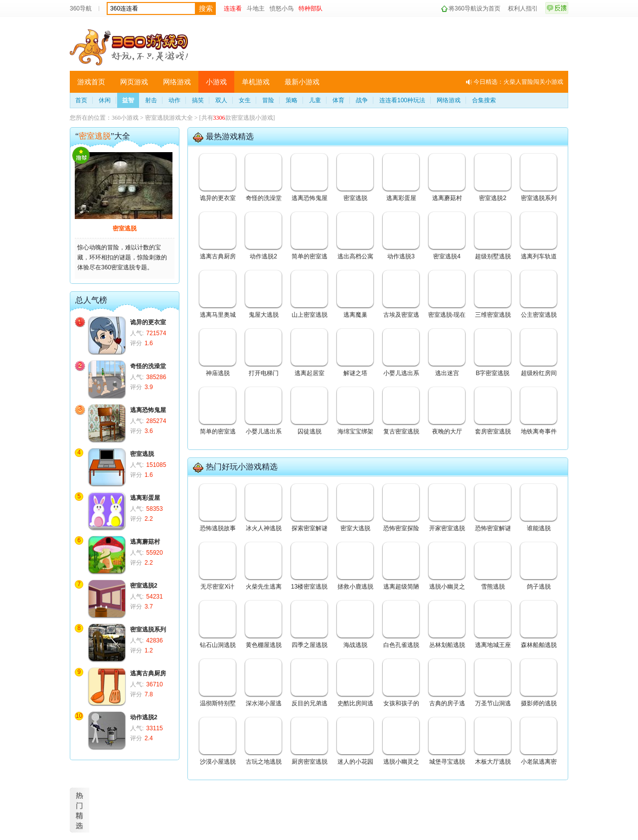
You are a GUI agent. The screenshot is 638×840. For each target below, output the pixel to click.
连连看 (233, 8)
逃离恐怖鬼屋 (148, 410)
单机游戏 (256, 82)
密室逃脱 (125, 228)
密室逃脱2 (144, 586)
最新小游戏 (302, 82)
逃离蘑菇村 (145, 542)
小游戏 (216, 82)
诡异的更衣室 (148, 322)
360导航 (81, 8)
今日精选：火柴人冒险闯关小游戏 (518, 82)
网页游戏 (134, 82)
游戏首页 (91, 82)
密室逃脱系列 (148, 630)
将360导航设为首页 (475, 8)
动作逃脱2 (144, 717)
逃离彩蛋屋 (145, 498)
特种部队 (311, 8)
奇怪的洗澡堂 (148, 366)
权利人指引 (523, 8)
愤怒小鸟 (282, 8)
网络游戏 (177, 82)
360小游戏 (125, 118)
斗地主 (256, 8)
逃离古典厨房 (148, 673)
